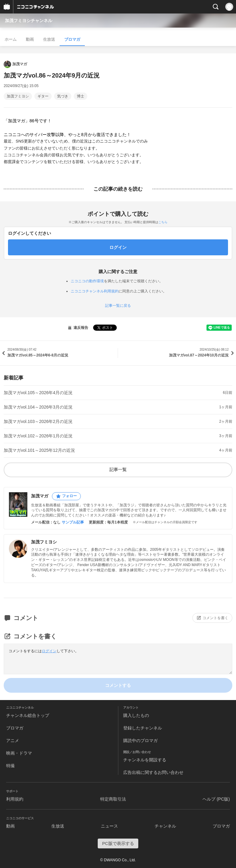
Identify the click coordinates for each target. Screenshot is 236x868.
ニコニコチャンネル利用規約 (95, 291)
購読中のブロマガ (140, 740)
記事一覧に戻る (118, 306)
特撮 (10, 766)
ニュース (109, 826)
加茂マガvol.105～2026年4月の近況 (38, 393)
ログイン (49, 651)
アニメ (13, 740)
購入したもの (136, 715)
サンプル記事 (73, 522)
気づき (63, 96)
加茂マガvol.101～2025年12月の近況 (39, 450)
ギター (43, 96)
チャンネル (165, 826)
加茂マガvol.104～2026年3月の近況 (38, 407)
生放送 (49, 39)
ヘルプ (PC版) (216, 799)
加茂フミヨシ (18, 96)
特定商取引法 (113, 799)
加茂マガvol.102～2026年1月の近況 (38, 436)
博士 (81, 96)
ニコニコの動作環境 (87, 281)
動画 (30, 39)
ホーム (11, 39)
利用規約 (15, 799)
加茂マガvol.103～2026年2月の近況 (38, 421)
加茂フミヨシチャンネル (29, 21)
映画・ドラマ (19, 753)
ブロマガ (72, 39)
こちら (163, 222)
